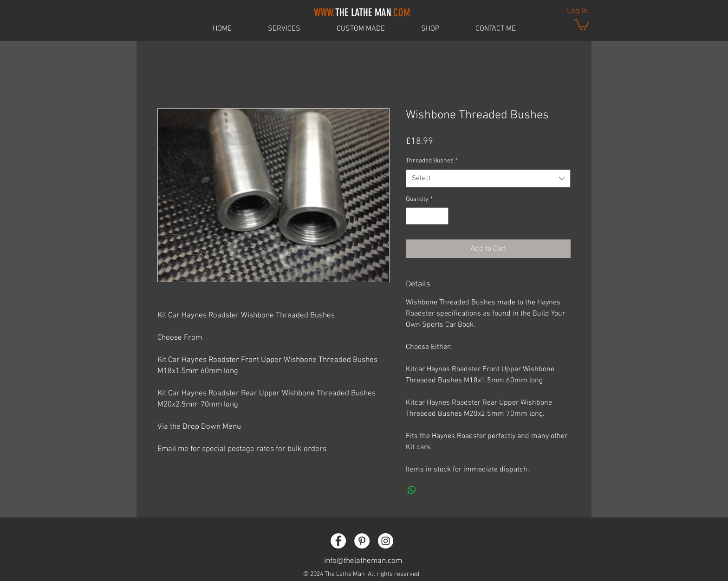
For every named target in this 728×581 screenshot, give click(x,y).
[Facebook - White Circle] (338, 541)
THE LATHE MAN (362, 13)
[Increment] (441, 216)
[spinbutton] (427, 216)
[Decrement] (413, 216)
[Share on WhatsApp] (412, 490)
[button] (582, 24)
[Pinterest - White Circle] (362, 541)
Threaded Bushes (432, 161)
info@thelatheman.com (363, 561)
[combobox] (488, 178)
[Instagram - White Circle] (386, 541)
